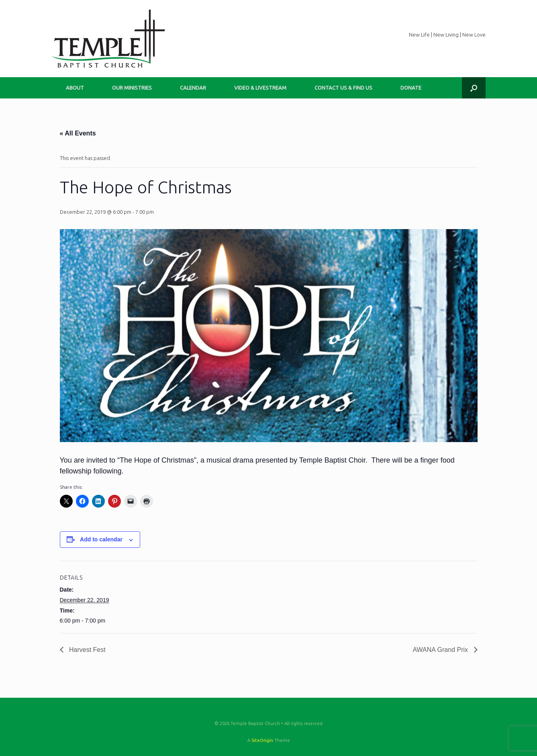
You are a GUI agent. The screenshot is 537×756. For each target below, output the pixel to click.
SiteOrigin (262, 740)
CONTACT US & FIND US (343, 88)
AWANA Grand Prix (441, 650)
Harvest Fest (87, 650)
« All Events (78, 133)
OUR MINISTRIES (132, 88)
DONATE (411, 88)
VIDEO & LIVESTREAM (260, 88)
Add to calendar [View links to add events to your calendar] (101, 539)
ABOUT (75, 88)
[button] (474, 88)
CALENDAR (193, 88)
